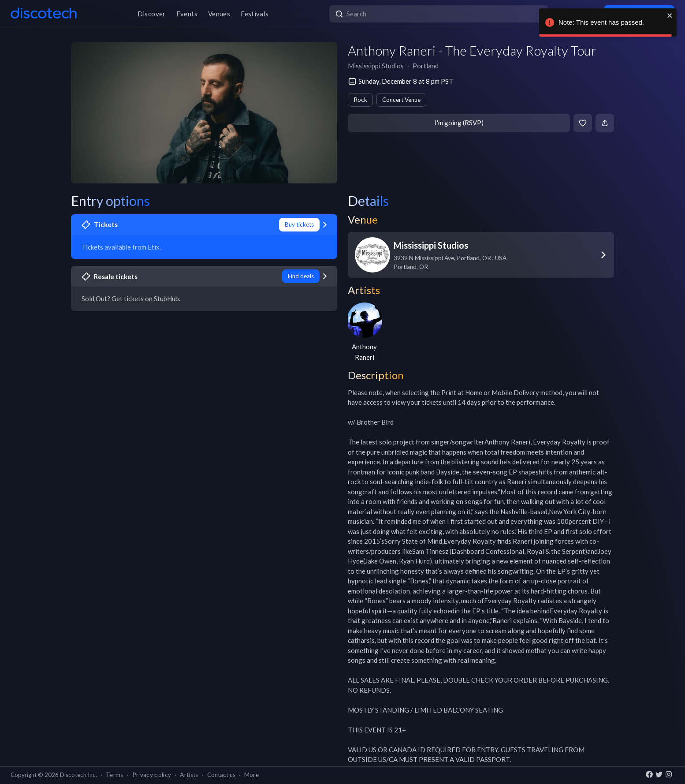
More (251, 775)
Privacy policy (152, 775)
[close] (670, 15)
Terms (115, 775)
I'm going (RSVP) (459, 123)
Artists (189, 775)
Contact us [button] (221, 775)
